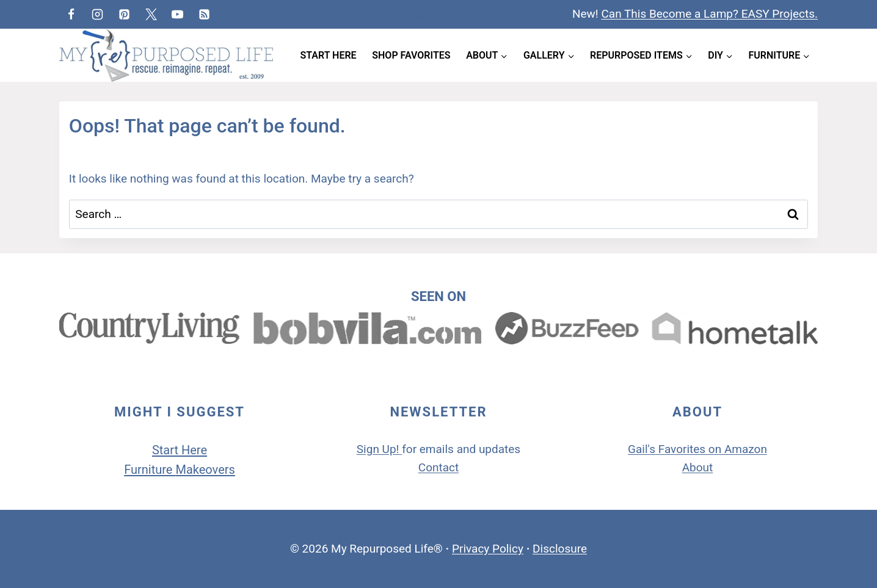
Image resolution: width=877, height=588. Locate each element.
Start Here (329, 55)
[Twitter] (151, 14)
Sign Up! (378, 449)
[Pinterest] (124, 14)
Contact (438, 467)
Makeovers (205, 470)
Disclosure (560, 549)
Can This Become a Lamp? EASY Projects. (709, 14)
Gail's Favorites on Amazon (697, 449)
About (698, 467)
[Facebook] (71, 14)
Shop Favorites (411, 55)
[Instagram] (98, 14)
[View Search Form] (438, 14)
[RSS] (204, 14)
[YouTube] (178, 14)
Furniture (150, 470)
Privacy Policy (488, 549)
